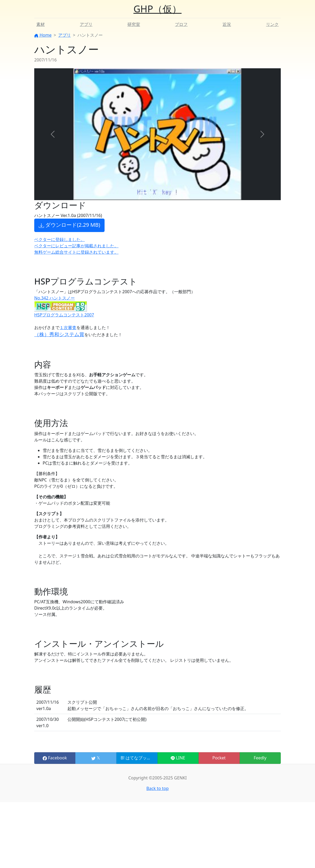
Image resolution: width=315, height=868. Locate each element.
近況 (227, 24)
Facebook (55, 758)
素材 (41, 24)
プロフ (181, 24)
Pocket (219, 758)
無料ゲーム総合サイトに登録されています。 (76, 252)
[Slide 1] (143, 193)
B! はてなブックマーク (142, 758)
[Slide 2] (153, 193)
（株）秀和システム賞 (59, 334)
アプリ (86, 24)
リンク (272, 24)
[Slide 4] (172, 193)
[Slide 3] (162, 193)
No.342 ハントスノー (55, 298)
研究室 (134, 24)
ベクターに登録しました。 (60, 239)
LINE (178, 758)
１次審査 (68, 327)
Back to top (158, 788)
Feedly (260, 758)
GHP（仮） (158, 9)
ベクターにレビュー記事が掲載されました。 (76, 246)
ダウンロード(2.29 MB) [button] (69, 225)
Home (43, 35)
